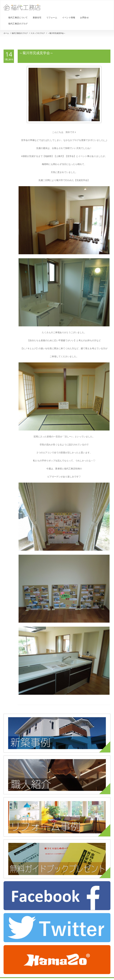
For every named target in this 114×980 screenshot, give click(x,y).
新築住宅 (37, 17)
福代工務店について (18, 17)
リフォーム (52, 17)
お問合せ (84, 17)
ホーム (6, 33)
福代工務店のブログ (18, 24)
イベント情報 (69, 17)
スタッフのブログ (38, 33)
